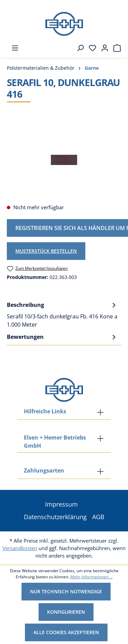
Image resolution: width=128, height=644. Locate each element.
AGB (98, 517)
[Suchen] (78, 48)
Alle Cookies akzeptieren (66, 632)
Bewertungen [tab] (62, 337)
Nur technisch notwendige (66, 591)
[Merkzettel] (90, 48)
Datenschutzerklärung (55, 517)
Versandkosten (20, 548)
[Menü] (13, 48)
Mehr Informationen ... (91, 577)
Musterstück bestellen (46, 251)
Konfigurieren (66, 612)
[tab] (62, 314)
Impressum (61, 504)
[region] (64, 160)
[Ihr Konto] (103, 48)
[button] (64, 471)
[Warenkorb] (115, 48)
